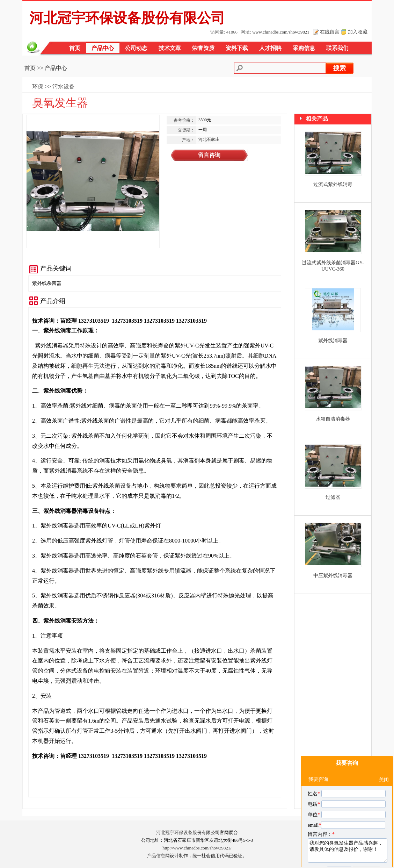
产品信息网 (158, 856)
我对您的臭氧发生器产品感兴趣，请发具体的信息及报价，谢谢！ (348, 818)
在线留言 (330, 32)
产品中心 (103, 48)
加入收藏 (358, 32)
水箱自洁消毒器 (333, 419)
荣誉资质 (203, 48)
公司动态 (136, 48)
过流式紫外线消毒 (333, 184)
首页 (75, 48)
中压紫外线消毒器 (333, 576)
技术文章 (170, 48)
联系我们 (337, 48)
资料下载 (237, 48)
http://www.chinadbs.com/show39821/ (197, 848)
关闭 (384, 747)
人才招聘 (270, 48)
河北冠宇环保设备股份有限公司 (188, 833)
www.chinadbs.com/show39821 (281, 32)
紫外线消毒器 (333, 341)
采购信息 (304, 48)
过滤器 (333, 497)
